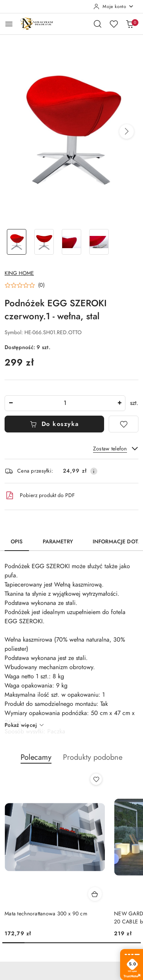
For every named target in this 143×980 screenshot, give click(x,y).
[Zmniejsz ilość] (11, 403)
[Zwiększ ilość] (119, 403)
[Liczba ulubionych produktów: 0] (114, 24)
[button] (127, 132)
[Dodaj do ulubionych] (124, 424)
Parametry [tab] (58, 542)
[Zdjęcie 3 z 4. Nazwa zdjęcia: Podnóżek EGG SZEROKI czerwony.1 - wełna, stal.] (72, 242)
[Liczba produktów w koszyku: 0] (130, 24)
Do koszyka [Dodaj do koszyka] (54, 424)
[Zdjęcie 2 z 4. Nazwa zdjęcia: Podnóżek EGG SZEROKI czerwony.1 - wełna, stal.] (44, 242)
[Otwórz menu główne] (9, 24)
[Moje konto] (114, 7)
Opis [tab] (17, 542)
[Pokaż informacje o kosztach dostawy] (94, 471)
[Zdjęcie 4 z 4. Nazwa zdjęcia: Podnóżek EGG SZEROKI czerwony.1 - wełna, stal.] (99, 242)
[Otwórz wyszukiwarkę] (98, 24)
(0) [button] (41, 285)
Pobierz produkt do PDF (40, 496)
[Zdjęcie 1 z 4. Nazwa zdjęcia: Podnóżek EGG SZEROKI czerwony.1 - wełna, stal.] (17, 242)
